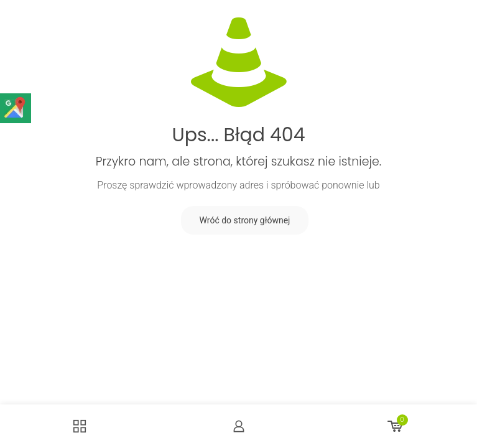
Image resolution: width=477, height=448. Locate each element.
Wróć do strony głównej (245, 220)
